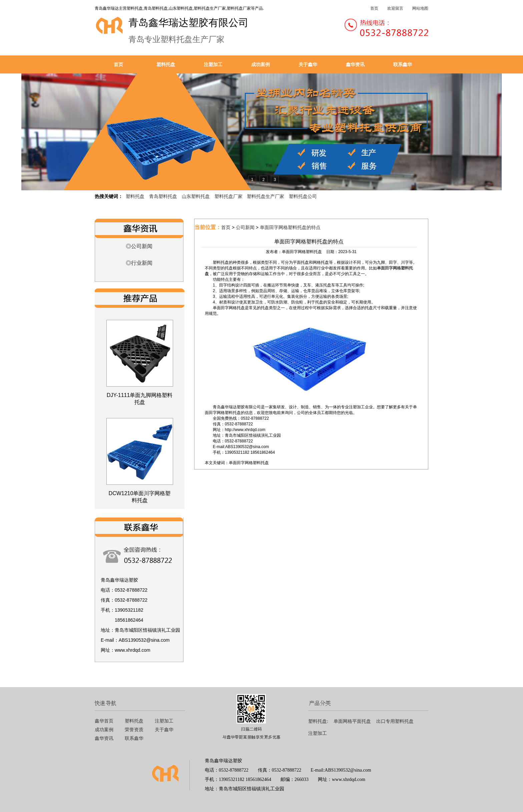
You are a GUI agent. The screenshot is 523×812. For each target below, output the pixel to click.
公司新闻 (245, 227)
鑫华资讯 (355, 64)
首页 (374, 8)
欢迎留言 (395, 8)
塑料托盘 (166, 64)
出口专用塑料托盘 (395, 721)
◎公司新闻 (139, 246)
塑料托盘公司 (303, 196)
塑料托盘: (318, 721)
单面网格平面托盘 (352, 721)
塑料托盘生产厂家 (266, 196)
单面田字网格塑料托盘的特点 (290, 227)
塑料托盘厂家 (228, 196)
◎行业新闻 (139, 263)
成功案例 (260, 64)
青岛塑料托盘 (163, 196)
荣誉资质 (134, 730)
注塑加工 (213, 64)
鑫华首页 (104, 721)
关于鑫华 (308, 64)
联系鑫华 (403, 64)
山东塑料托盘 (196, 196)
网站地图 (420, 8)
